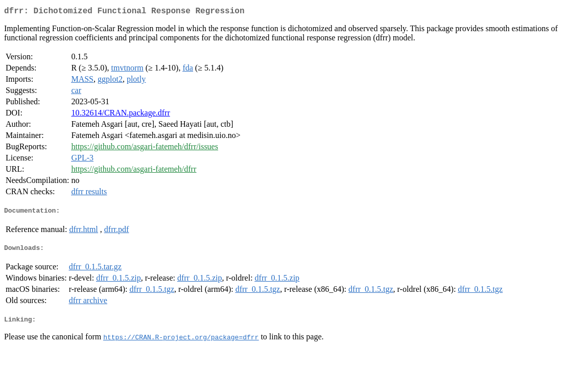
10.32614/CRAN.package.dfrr (120, 115)
